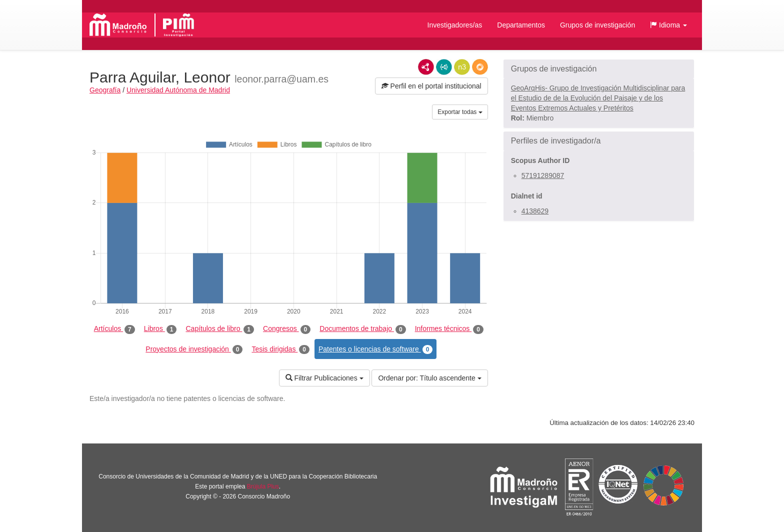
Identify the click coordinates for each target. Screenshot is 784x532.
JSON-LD (444, 67)
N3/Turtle (462, 67)
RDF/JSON (480, 67)
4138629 (535, 211)
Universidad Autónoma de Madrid (178, 90)
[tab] (599, 69)
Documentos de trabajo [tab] (362, 329)
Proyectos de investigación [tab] (194, 349)
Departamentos (521, 25)
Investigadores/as (455, 25)
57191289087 (543, 175)
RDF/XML (426, 67)
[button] (668, 25)
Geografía (105, 90)
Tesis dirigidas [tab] (280, 349)
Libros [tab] (160, 329)
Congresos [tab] (287, 329)
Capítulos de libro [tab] (220, 329)
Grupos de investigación (597, 25)
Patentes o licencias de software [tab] (375, 349)
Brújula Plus (263, 486)
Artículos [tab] (114, 329)
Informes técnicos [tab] (449, 329)
